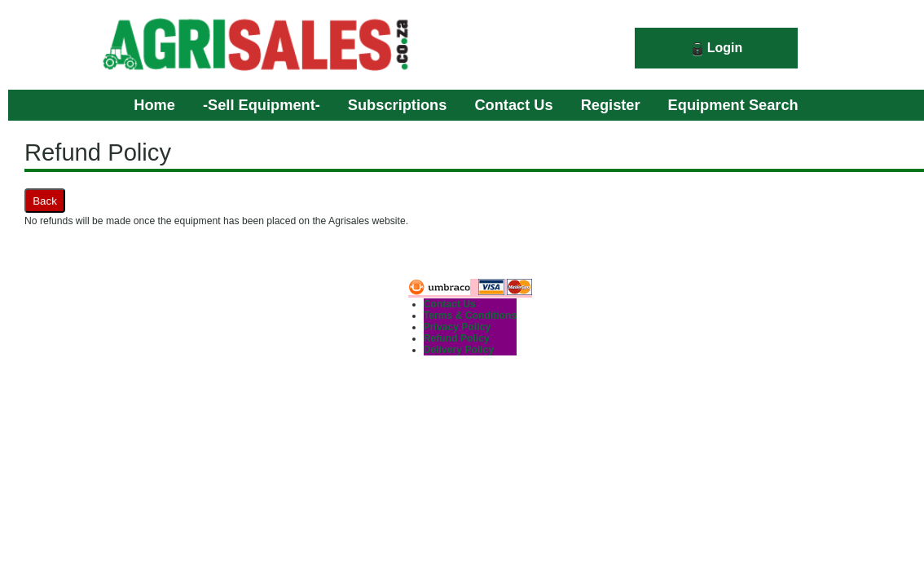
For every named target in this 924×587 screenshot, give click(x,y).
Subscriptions (398, 105)
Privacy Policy (457, 327)
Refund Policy (457, 338)
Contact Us (513, 105)
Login (725, 48)
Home (154, 105)
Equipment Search (733, 105)
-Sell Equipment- (262, 105)
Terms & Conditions (471, 316)
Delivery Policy (459, 350)
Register (611, 105)
